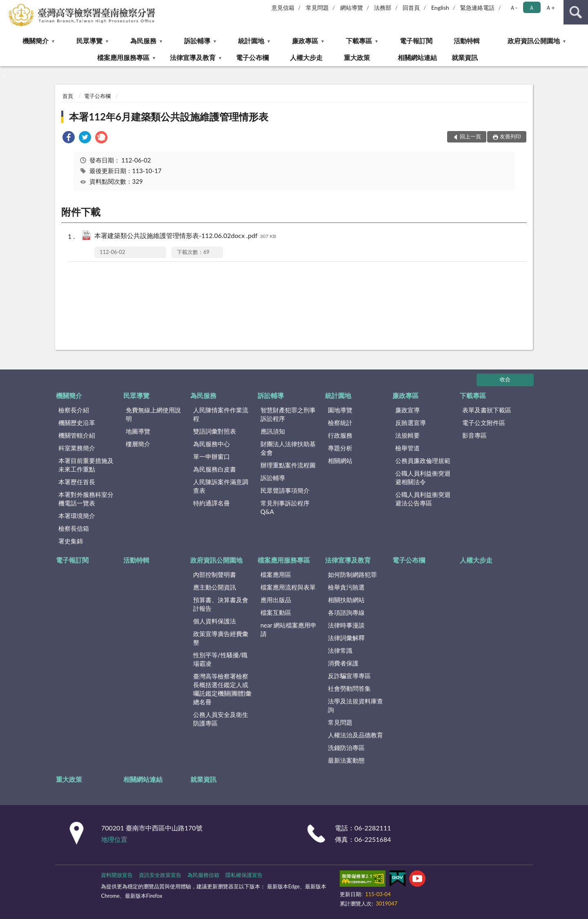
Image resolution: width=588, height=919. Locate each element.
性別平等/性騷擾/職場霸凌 (220, 659)
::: (7, 6)
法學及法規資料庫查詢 (355, 705)
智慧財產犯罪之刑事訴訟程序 (288, 414)
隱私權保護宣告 (244, 875)
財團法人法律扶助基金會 (288, 448)
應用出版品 (276, 600)
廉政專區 (305, 41)
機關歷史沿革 (77, 423)
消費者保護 (343, 663)
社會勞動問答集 (349, 688)
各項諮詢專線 (346, 612)
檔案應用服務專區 (123, 57)
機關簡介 (36, 41)
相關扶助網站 (346, 600)
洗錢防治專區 (346, 748)
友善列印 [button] (510, 136)
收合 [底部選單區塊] (505, 379)
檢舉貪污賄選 (346, 587)
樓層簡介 (138, 444)
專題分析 (340, 448)
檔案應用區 (276, 574)
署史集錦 (71, 541)
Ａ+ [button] (550, 8)
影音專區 (474, 435)
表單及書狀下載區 (487, 410)
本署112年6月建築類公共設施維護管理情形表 (169, 117)
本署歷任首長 (77, 482)
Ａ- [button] (513, 8)
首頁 (68, 96)
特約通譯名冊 (212, 503)
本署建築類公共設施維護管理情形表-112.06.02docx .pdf (185, 236)
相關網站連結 (417, 57)
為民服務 (143, 41)
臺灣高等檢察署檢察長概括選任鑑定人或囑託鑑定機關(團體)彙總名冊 (222, 689)
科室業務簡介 (77, 448)
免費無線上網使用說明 (153, 414)
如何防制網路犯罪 (352, 574)
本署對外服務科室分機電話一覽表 (86, 499)
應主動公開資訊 (215, 587)
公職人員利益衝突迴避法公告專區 (423, 499)
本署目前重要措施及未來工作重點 (86, 465)
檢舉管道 (408, 448)
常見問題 (317, 8)
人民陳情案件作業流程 (221, 414)
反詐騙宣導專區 (349, 676)
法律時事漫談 (346, 625)
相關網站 (340, 461)
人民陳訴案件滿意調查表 (221, 486)
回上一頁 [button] (470, 136)
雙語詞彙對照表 (215, 431)
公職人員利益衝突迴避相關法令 (423, 477)
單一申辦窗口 (212, 456)
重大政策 (357, 57)
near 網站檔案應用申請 (289, 629)
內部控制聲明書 (215, 574)
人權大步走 (306, 57)
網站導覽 (352, 8)
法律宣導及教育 (193, 57)
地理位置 (114, 839)
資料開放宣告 (117, 875)
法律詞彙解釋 (346, 638)
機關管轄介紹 (77, 435)
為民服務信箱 (203, 875)
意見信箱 (283, 8)
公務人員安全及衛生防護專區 (221, 719)
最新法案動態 (346, 760)
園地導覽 (340, 410)
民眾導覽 (89, 41)
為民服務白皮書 (215, 469)
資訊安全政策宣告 (160, 875)
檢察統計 (340, 423)
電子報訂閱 (416, 41)
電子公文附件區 (484, 423)
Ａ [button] (532, 8)
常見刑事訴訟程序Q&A (285, 507)
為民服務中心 (212, 444)
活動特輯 (467, 41)
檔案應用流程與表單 (288, 587)
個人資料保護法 (215, 621)
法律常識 (340, 650)
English (440, 8)
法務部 (383, 8)
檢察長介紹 (74, 410)
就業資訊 (465, 57)
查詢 (576, 12)
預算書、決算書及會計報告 (221, 604)
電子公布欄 (252, 57)
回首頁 (411, 8)
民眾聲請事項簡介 (285, 490)
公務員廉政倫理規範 (423, 461)
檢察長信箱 (74, 528)
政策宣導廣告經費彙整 (221, 638)
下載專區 (359, 41)
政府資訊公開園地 (534, 41)
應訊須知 (273, 431)
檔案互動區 (276, 612)
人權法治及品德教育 (355, 735)
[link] (69, 138)
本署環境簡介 (77, 516)
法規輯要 (408, 435)
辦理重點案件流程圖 (288, 465)
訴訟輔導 (197, 41)
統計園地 (251, 41)
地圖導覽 (138, 431)
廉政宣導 (408, 410)
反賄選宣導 (411, 423)
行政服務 (340, 435)
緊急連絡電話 (477, 8)
